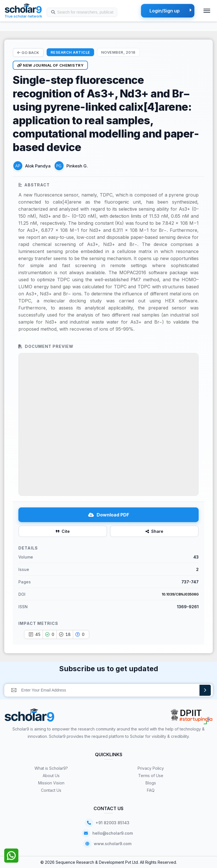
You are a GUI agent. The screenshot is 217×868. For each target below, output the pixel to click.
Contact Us (51, 790)
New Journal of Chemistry (50, 65)
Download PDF (109, 515)
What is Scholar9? (51, 768)
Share (154, 531)
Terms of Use (151, 776)
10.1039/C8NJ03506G (180, 594)
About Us (51, 776)
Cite (63, 531)
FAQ (151, 790)
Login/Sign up (165, 11)
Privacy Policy (151, 768)
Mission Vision (51, 783)
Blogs (151, 783)
